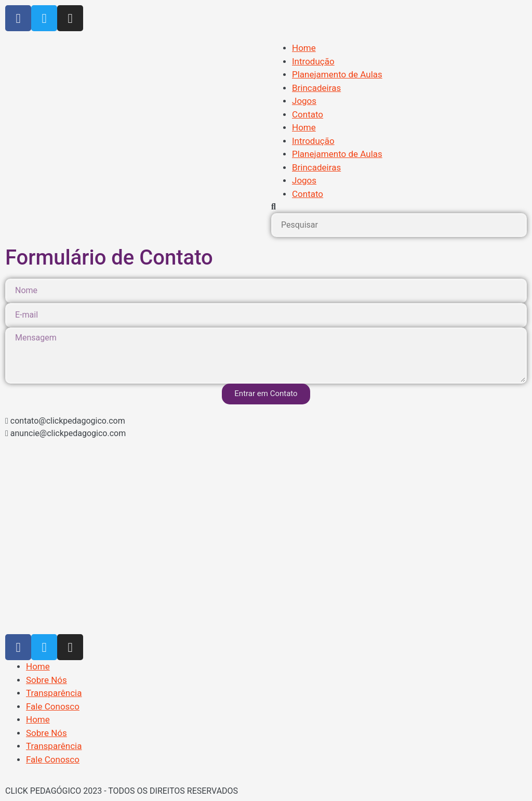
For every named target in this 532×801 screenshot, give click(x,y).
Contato (308, 114)
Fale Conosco (53, 706)
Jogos (304, 101)
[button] (399, 207)
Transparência (54, 693)
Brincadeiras (316, 88)
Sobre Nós (46, 680)
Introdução (313, 61)
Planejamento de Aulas (337, 74)
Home (304, 48)
